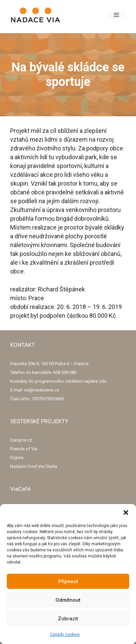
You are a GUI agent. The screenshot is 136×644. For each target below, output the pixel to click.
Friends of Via (24, 449)
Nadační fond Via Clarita (34, 466)
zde (103, 381)
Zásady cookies (65, 635)
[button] (126, 512)
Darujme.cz (21, 440)
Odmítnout (68, 600)
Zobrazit (68, 619)
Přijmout (68, 581)
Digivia (17, 458)
